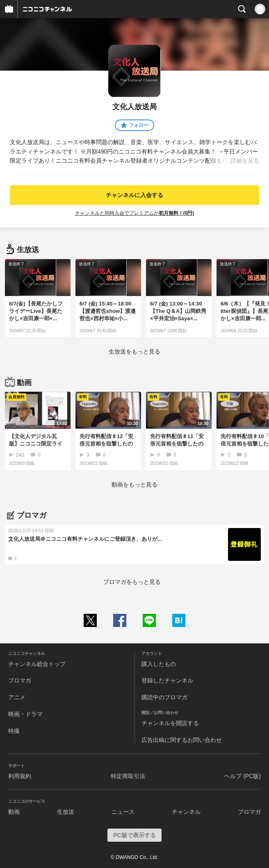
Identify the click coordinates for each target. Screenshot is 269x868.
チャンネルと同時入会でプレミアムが (135, 213)
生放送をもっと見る (134, 351)
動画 (14, 812)
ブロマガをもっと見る (132, 582)
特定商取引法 (128, 776)
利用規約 (20, 776)
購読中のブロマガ (164, 697)
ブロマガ (20, 680)
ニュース (123, 812)
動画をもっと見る (134, 485)
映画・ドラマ (25, 714)
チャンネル (186, 812)
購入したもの (159, 664)
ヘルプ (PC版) (243, 776)
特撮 (14, 731)
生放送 (66, 812)
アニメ (17, 697)
